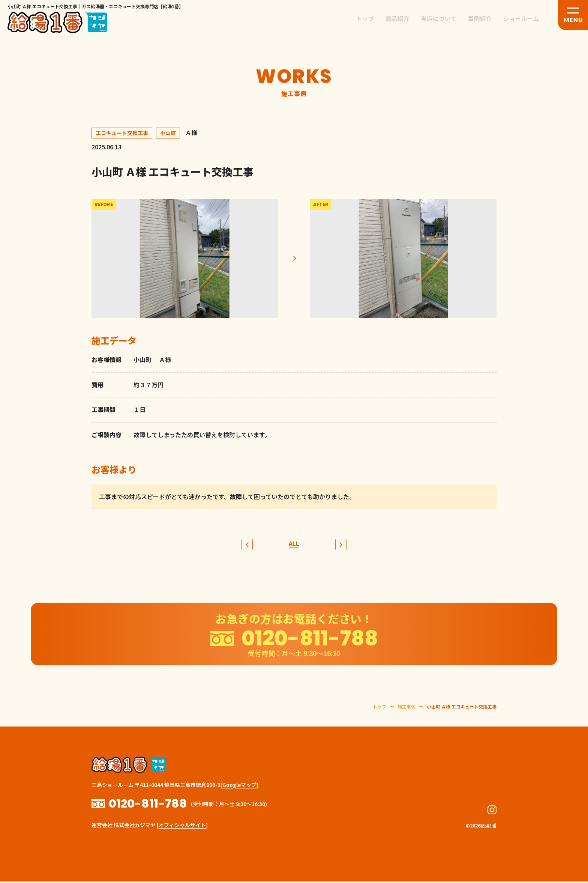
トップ (371, 18)
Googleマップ (239, 797)
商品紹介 (403, 18)
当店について (444, 18)
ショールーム (527, 18)
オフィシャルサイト (182, 826)
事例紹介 (486, 18)
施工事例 (406, 719)
